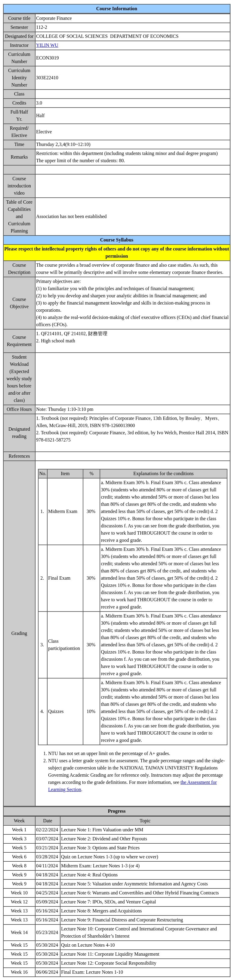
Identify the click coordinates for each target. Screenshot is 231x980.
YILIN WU (47, 45)
